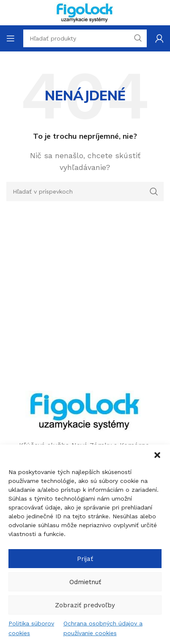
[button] (157, 455)
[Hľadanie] (85, 191)
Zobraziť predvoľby (85, 605)
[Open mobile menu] (11, 38)
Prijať (85, 559)
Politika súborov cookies (31, 628)
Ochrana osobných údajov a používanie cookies (103, 628)
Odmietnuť (85, 582)
